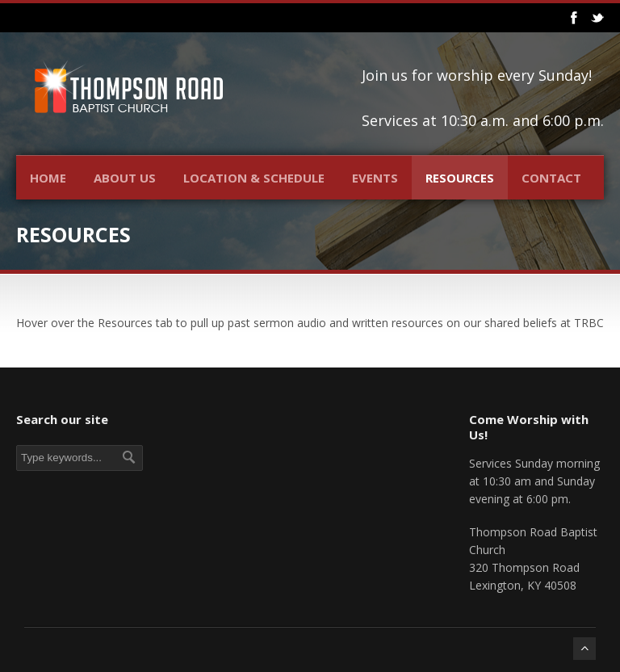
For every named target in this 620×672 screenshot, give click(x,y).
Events (375, 178)
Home (48, 178)
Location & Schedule (254, 178)
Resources (460, 178)
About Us (125, 178)
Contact (551, 178)
